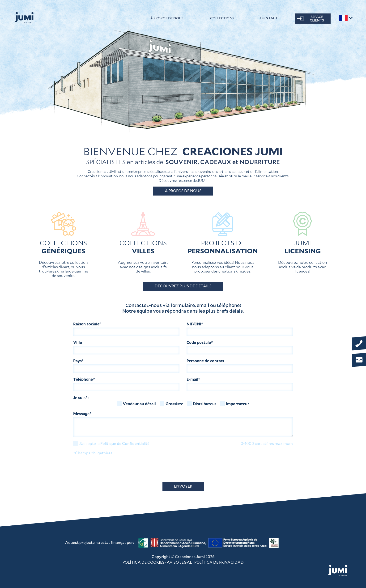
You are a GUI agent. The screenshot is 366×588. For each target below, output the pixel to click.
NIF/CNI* (195, 324)
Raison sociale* (87, 324)
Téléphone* (84, 379)
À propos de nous (167, 18)
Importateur (235, 404)
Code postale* (200, 343)
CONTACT (269, 18)
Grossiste (171, 404)
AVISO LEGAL (179, 562)
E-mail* (194, 379)
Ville (78, 343)
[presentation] (109, 469)
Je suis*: (81, 398)
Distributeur (202, 404)
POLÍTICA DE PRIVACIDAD (219, 562)
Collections (222, 18)
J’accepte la (111, 443)
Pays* (79, 361)
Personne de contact (206, 361)
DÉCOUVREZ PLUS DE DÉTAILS (183, 286)
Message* (82, 414)
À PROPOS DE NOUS (183, 191)
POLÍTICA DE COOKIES (143, 562)
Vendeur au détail (136, 404)
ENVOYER (183, 486)
